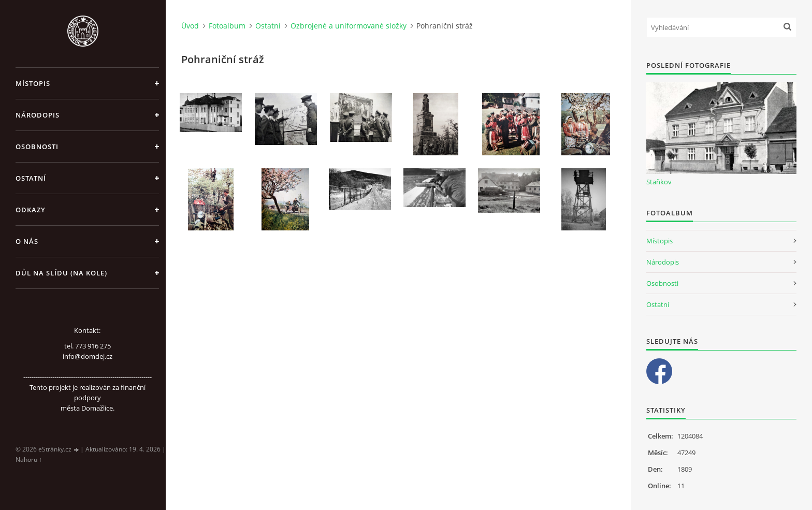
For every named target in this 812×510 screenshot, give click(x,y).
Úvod (190, 26)
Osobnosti (37, 147)
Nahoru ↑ (29, 460)
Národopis (38, 115)
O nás (27, 241)
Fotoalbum (227, 26)
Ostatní (31, 178)
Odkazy (31, 210)
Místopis (33, 83)
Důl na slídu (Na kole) (61, 273)
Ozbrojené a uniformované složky (349, 26)
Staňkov (659, 182)
